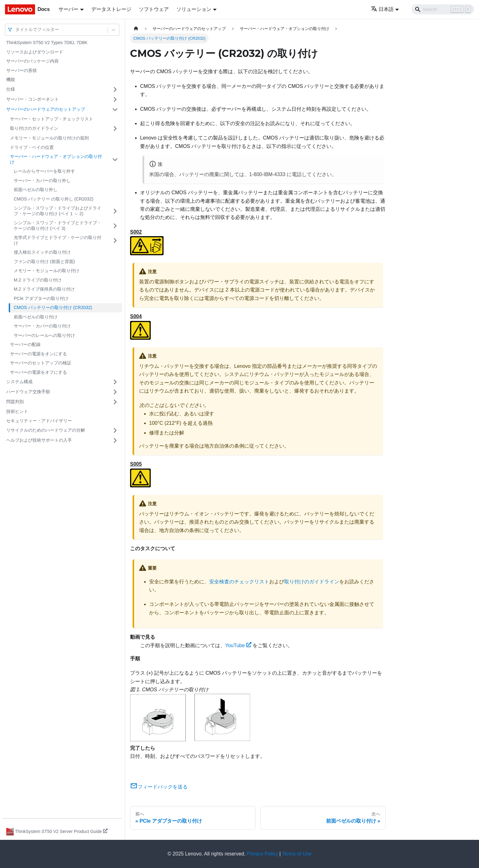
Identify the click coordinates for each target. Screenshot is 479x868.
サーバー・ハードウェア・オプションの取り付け (56, 159)
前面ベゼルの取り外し (36, 190)
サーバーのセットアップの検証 (41, 363)
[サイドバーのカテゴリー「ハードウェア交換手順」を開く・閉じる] (115, 392)
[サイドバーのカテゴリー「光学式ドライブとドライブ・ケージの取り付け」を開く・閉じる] (115, 240)
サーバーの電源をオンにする (38, 354)
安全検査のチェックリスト (239, 582)
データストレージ (111, 9)
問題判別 (15, 402)
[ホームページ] (136, 29)
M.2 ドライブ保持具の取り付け (44, 289)
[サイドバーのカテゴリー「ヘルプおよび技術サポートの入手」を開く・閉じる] (115, 440)
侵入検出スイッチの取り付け (42, 252)
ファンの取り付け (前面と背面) (44, 261)
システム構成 (19, 382)
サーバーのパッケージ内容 (33, 61)
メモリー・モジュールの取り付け (47, 271)
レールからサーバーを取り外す (44, 171)
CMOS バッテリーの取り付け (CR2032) (53, 307)
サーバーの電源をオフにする (38, 372)
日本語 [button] (382, 9)
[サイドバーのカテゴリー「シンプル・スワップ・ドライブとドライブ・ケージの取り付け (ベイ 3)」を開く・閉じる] (115, 226)
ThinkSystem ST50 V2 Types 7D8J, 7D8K (47, 43)
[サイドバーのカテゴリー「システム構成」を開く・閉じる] (115, 382)
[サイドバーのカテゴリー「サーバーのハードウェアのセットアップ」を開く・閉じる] (115, 109)
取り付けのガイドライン (34, 128)
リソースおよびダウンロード (35, 52)
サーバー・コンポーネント (33, 99)
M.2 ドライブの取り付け (38, 280)
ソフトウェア (154, 9)
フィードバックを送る (159, 787)
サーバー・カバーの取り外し (42, 180)
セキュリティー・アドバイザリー (39, 421)
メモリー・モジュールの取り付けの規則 (49, 138)
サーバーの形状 (22, 70)
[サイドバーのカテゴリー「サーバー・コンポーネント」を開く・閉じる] (115, 99)
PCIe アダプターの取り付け (41, 298)
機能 (11, 79)
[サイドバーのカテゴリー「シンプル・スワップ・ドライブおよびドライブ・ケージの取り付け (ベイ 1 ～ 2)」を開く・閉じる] (115, 211)
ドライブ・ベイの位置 (32, 147)
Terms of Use (297, 854)
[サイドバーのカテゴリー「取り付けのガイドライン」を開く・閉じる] (115, 129)
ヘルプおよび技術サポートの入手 (39, 440)
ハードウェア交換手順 (28, 392)
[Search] (443, 9)
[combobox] (16, 30)
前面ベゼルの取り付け (36, 317)
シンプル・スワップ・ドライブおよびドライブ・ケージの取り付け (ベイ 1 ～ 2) (58, 211)
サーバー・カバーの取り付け (42, 326)
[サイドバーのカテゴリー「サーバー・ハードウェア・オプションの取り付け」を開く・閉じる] (115, 159)
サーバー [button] (68, 9)
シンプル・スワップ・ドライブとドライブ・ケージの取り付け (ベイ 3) (58, 226)
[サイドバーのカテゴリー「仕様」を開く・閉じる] (115, 89)
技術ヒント (17, 411)
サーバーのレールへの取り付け (44, 335)
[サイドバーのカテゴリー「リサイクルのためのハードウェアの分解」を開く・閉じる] (115, 430)
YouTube (238, 645)
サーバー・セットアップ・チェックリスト (52, 119)
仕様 (11, 89)
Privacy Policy (263, 854)
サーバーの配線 (25, 344)
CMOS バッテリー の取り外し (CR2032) (53, 199)
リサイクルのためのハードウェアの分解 (46, 430)
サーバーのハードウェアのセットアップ (46, 109)
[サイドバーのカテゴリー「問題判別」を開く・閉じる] (115, 402)
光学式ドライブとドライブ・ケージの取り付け (58, 240)
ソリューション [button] (194, 9)
